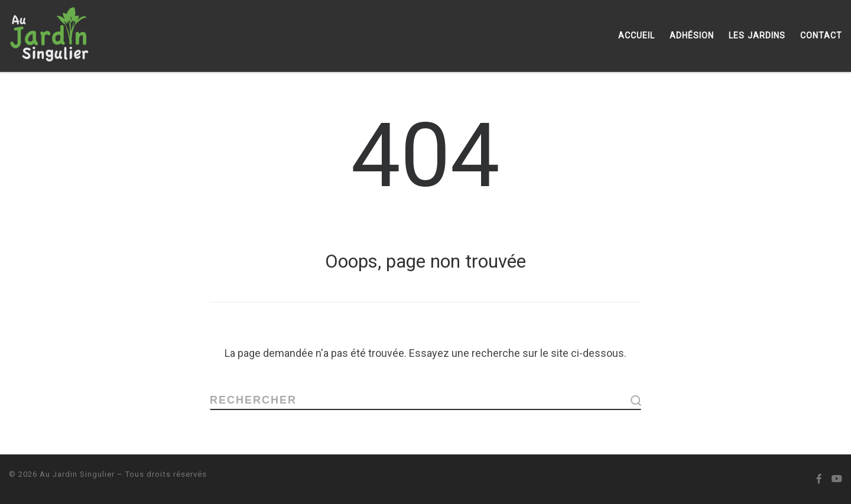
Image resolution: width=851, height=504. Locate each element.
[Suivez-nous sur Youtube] (837, 479)
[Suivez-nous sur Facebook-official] (819, 479)
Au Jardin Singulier (77, 474)
